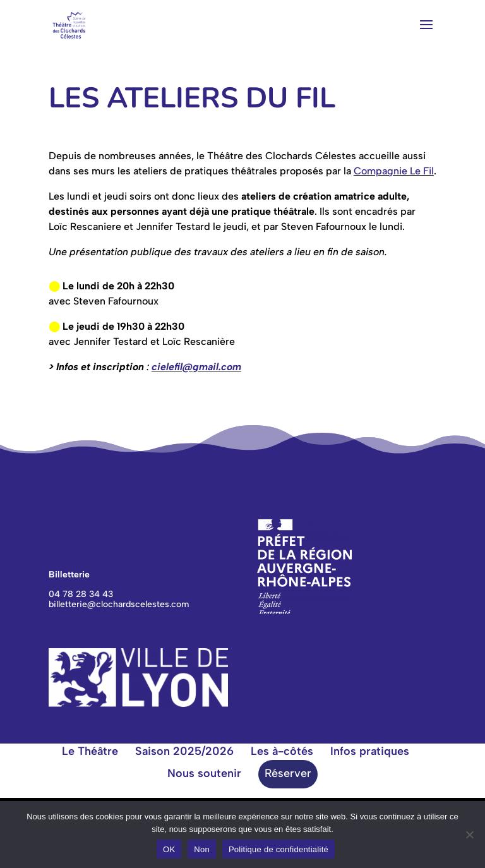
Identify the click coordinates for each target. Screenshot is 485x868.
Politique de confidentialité (278, 849)
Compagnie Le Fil (394, 171)
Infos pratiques (370, 751)
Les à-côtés (282, 751)
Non (202, 849)
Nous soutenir (204, 774)
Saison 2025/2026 (184, 751)
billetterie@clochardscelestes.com (119, 604)
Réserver (288, 774)
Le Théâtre (90, 751)
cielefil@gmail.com (196, 367)
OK (169, 849)
